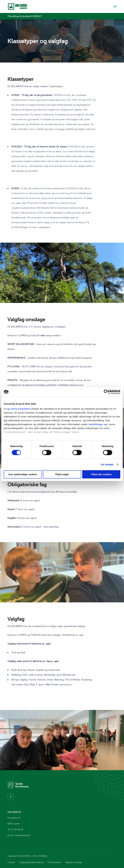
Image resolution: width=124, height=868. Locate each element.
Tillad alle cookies (101, 474)
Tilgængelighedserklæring (31, 862)
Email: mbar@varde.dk (19, 835)
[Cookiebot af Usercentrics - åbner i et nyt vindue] (106, 392)
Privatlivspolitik (54, 862)
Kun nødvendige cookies (23, 474)
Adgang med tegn (74, 862)
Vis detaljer (107, 464)
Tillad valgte (62, 474)
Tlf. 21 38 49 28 (15, 830)
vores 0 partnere (20, 409)
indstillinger (96, 424)
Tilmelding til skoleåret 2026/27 (24, 16)
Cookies (11, 862)
